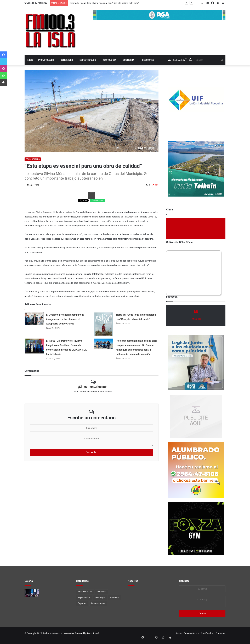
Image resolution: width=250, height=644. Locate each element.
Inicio (30, 60)
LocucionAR (93, 633)
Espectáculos (88, 60)
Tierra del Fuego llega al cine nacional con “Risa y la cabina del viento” (105, 3)
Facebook (91, 192)
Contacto (184, 581)
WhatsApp (97, 200)
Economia (129, 60)
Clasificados (207, 633)
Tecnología (109, 60)
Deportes (82, 603)
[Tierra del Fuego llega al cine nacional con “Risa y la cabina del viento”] (104, 324)
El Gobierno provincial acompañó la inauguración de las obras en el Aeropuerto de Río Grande (65, 319)
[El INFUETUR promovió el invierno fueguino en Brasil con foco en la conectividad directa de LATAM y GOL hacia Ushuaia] (34, 346)
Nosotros (133, 581)
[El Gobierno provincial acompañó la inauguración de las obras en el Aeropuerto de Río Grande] (34, 319)
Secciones (148, 60)
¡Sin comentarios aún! (93, 387)
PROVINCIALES (46, 60)
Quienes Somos (192, 633)
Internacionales (98, 603)
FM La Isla (196, 319)
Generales (67, 60)
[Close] (230, 642)
